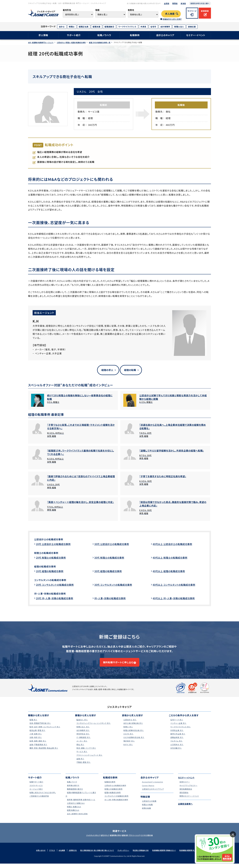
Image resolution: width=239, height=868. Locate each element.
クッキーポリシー (123, 855)
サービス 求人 (81, 756)
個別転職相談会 (185, 793)
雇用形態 (67, 10)
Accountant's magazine (153, 786)
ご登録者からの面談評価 (39, 800)
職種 (97, 10)
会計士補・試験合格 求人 (133, 727)
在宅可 (153, 27)
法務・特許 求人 (35, 742)
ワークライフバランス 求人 (181, 731)
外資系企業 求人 (177, 735)
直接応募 (192, 27)
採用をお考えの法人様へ (200, 3)
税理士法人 (179, 27)
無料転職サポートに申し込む (118, 665)
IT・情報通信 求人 (83, 742)
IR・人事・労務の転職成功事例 (53, 594)
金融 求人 (79, 763)
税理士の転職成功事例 (48, 553)
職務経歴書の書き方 (75, 793)
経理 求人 (33, 724)
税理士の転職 (147, 809)
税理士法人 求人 (83, 731)
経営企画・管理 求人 (37, 735)
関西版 (175, 3)
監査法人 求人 (82, 724)
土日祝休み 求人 (177, 749)
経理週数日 (109, 27)
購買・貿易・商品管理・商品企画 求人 (45, 752)
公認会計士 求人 (130, 724)
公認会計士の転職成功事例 (51, 540)
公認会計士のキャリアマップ (153, 793)
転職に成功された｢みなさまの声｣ (43, 797)
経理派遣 (97, 27)
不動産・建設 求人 (83, 766)
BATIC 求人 (127, 749)
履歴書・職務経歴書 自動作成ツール (82, 804)
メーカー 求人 (81, 745)
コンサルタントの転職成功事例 (53, 580)
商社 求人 (79, 749)
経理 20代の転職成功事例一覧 (108, 42)
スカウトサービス (36, 790)
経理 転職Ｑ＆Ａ (73, 814)
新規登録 (205, 11)
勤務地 (131, 10)
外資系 (143, 27)
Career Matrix (148, 790)
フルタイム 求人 (176, 745)
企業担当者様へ (186, 808)
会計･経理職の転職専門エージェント (42, 42)
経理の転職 (130, 370)
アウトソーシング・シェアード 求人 (90, 759)
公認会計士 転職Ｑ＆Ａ (76, 807)
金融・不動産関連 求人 (38, 749)
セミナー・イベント (196, 35)
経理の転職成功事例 (47, 567)
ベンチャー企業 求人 (178, 727)
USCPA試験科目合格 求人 (134, 742)
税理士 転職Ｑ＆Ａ (74, 811)
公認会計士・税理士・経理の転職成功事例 (76, 42)
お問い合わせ (34, 855)
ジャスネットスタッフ (84, 840)
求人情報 (43, 35)
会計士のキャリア (165, 35)
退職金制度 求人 (177, 742)
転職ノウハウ (104, 35)
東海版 (183, 3)
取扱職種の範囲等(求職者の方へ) (168, 855)
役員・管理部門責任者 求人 (40, 727)
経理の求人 (106, 370)
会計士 (62, 27)
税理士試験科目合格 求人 (134, 735)
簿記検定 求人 (128, 745)
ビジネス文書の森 (156, 840)
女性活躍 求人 (175, 752)
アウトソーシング (139, 840)
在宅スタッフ (100, 840)
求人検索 (170, 14)
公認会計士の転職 (149, 805)
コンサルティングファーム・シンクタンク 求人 (95, 727)
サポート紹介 (74, 35)
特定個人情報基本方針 (142, 855)
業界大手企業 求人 (178, 738)
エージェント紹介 (36, 793)
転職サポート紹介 (36, 786)
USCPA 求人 (128, 738)
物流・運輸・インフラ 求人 (86, 752)
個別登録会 (183, 797)
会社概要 (56, 855)
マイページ (192, 11)
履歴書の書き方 (73, 790)
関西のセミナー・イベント (189, 800)
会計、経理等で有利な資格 (78, 818)
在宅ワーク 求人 (176, 724)
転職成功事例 (109, 786)
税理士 (72, 27)
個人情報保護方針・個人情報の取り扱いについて (95, 855)
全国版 (167, 3)
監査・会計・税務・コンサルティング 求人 (46, 731)
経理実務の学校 (114, 840)
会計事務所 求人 (83, 735)
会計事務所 (165, 27)
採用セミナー (184, 786)
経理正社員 (84, 27)
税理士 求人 (127, 731)
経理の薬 (127, 840)
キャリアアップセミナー (188, 790)
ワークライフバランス (127, 27)
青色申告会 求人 (83, 738)
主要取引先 (68, 855)
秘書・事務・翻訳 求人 (38, 745)
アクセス (46, 855)
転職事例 (135, 35)
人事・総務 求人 (35, 738)
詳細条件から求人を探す (172, 19)
